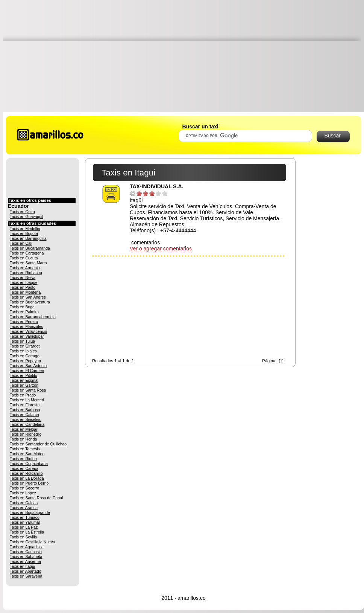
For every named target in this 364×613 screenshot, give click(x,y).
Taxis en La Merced (27, 400)
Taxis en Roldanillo (26, 473)
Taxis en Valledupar (27, 336)
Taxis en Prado (23, 395)
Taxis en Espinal (24, 380)
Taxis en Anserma (25, 561)
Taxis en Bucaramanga (30, 248)
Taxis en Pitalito (24, 375)
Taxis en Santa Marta (28, 263)
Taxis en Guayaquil (27, 217)
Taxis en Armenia (25, 268)
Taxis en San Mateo (27, 454)
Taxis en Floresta (25, 405)
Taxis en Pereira (24, 322)
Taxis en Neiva (23, 278)
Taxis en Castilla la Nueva (32, 542)
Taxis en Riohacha (26, 273)
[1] (281, 361)
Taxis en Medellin (25, 229)
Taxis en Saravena (26, 576)
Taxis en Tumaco (25, 517)
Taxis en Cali (21, 243)
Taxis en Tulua (22, 341)
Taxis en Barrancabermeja (33, 317)
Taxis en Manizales (27, 326)
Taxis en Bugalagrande (30, 512)
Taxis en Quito (22, 212)
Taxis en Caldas (24, 503)
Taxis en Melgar (24, 429)
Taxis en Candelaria (27, 424)
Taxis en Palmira (24, 312)
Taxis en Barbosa (25, 410)
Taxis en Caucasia (26, 552)
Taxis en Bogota (24, 233)
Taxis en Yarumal (25, 522)
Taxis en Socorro (24, 488)
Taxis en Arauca (24, 508)
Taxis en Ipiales (23, 351)
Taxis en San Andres (28, 297)
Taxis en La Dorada (27, 478)
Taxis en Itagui (22, 566)
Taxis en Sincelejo (26, 419)
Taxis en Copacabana (29, 464)
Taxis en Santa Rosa (28, 390)
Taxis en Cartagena (27, 253)
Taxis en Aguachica (27, 547)
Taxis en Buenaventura (30, 302)
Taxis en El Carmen (27, 371)
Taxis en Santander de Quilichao (38, 444)
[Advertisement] (184, 56)
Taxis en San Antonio (28, 366)
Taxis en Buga (22, 307)
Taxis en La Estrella (27, 532)
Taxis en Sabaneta (26, 557)
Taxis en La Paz (24, 527)
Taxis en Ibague (24, 282)
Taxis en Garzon (24, 385)
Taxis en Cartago (25, 356)
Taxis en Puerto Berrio (29, 483)
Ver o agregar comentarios (161, 249)
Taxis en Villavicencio (28, 331)
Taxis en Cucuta (24, 258)
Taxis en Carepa (24, 468)
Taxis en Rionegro (26, 434)
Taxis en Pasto (23, 287)
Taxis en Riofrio (23, 459)
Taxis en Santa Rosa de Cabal (36, 498)
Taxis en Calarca (24, 415)
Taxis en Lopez (23, 493)
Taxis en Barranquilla (28, 238)
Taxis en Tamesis (25, 449)
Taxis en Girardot (25, 346)
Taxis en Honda (23, 439)
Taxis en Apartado (25, 571)
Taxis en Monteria (25, 292)
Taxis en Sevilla (23, 537)
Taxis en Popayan (25, 361)
